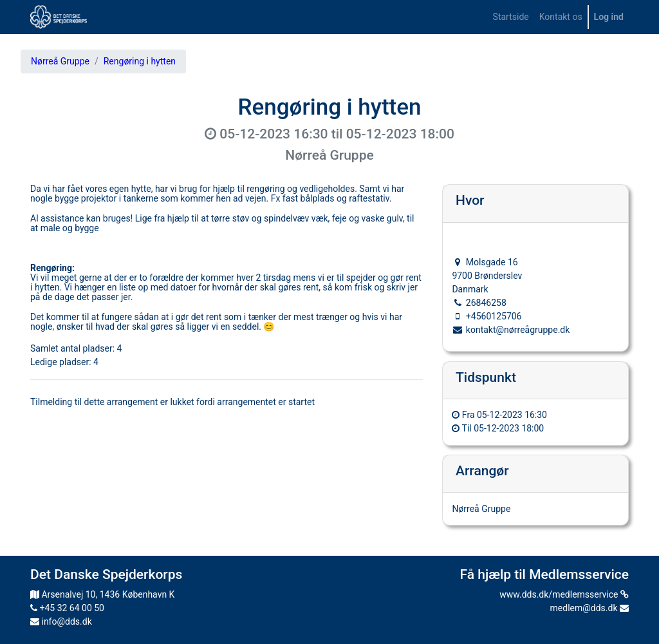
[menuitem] (511, 17)
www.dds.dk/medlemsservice (564, 594)
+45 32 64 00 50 (67, 608)
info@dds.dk (61, 621)
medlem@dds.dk (589, 608)
